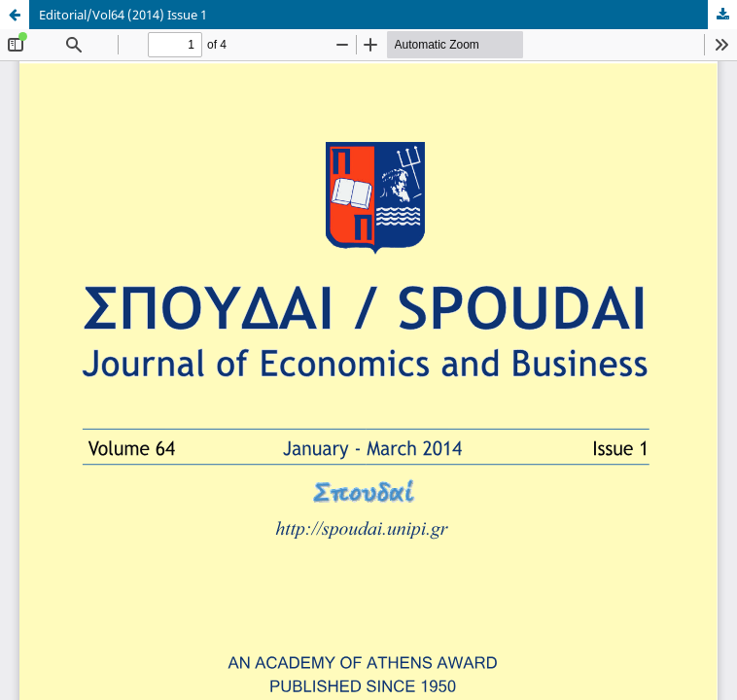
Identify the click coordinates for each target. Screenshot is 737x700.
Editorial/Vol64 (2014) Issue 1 (123, 15)
